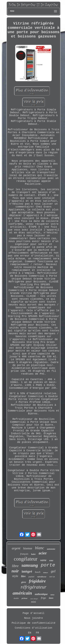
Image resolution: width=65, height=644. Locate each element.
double (16, 598)
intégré (27, 571)
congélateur (26, 559)
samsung (30, 565)
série (52, 577)
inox (51, 598)
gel (53, 571)
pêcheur (25, 598)
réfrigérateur (34, 587)
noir (15, 571)
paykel (31, 577)
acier (43, 553)
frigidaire (37, 581)
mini (34, 602)
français (24, 554)
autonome (51, 549)
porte (48, 565)
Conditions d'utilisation (33, 628)
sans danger (34, 599)
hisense (28, 548)
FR (37, 633)
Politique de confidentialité (34, 623)
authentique (41, 594)
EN (30, 633)
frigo (43, 598)
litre (23, 576)
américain (22, 593)
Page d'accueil (33, 613)
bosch (38, 572)
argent (16, 548)
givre (24, 582)
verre (43, 560)
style (15, 576)
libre (15, 566)
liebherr (46, 573)
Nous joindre (34, 618)
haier (33, 554)
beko (52, 595)
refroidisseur (42, 577)
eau (51, 561)
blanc (40, 548)
